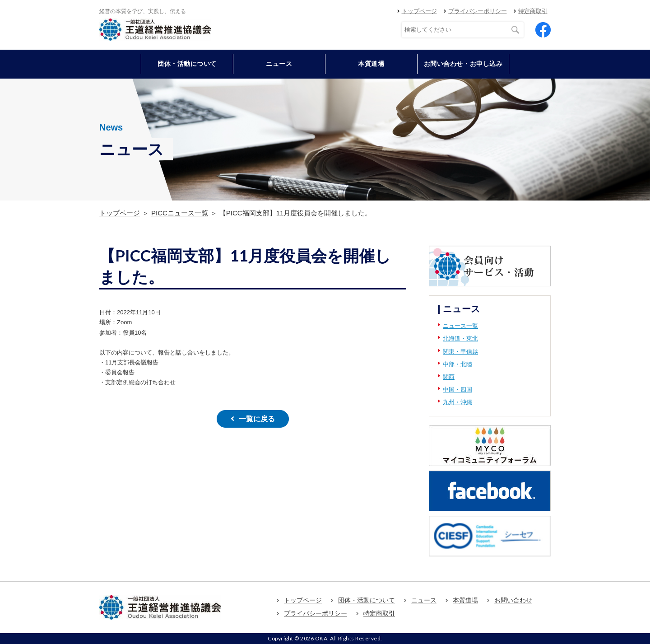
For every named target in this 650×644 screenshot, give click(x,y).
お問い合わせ (513, 600)
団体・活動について (367, 600)
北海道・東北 (460, 338)
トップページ (419, 11)
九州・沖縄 (457, 402)
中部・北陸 (457, 364)
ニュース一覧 (460, 326)
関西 (449, 377)
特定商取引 (533, 11)
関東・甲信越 (460, 352)
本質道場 (371, 64)
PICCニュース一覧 (180, 213)
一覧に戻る (257, 419)
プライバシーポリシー (478, 11)
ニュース (279, 64)
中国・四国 (457, 390)
